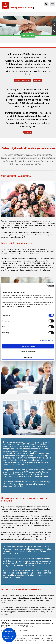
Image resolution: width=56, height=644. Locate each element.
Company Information (29, 636)
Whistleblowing (47, 641)
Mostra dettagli (45, 340)
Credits (50, 638)
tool (45, 7)
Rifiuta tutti (28, 357)
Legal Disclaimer (47, 636)
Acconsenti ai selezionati (28, 352)
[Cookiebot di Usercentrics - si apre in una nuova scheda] (46, 286)
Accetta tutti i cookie (28, 346)
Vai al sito (37, 80)
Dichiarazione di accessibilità (26, 641)
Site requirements (37, 638)
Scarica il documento (23, 80)
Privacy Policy (22, 638)
